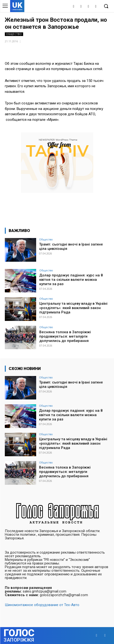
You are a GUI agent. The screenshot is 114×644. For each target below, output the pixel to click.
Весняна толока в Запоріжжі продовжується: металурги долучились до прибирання (65, 336)
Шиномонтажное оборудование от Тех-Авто (42, 605)
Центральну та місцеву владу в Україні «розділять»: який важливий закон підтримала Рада (73, 308)
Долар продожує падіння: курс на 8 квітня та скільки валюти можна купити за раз (71, 280)
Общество (14, 34)
